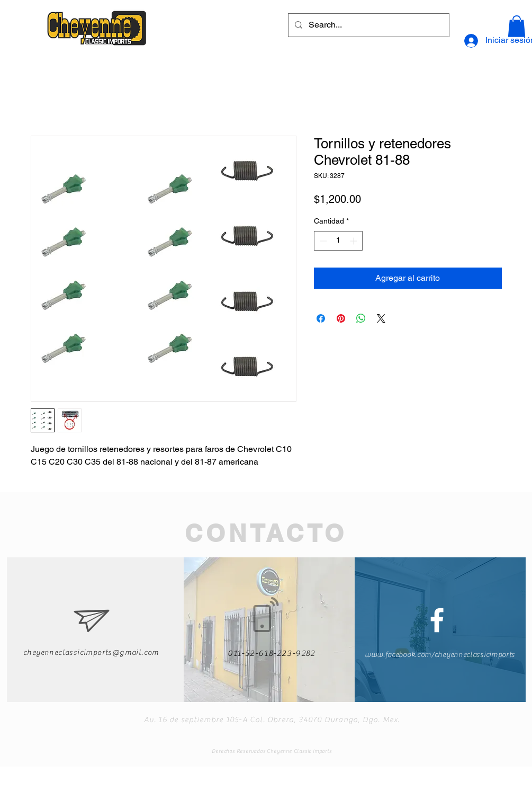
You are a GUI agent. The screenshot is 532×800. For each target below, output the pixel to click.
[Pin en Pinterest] (341, 318)
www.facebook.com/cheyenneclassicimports (440, 655)
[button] (517, 26)
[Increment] (354, 241)
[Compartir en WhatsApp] (361, 318)
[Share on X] (381, 318)
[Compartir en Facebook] (321, 318)
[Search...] (368, 25)
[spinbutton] (338, 241)
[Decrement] (322, 241)
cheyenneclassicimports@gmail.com (91, 653)
